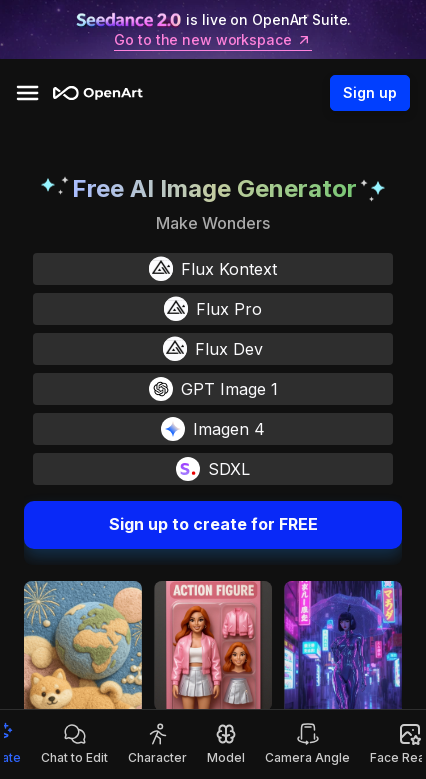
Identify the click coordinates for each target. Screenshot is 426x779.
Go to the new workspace (212, 40)
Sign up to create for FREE (213, 525)
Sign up (370, 93)
